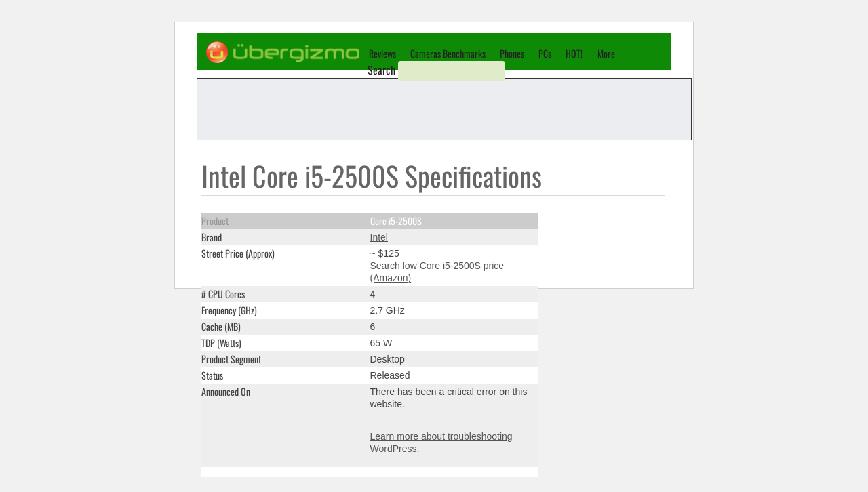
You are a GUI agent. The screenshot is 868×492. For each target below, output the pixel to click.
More (606, 53)
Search (381, 70)
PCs (545, 53)
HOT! (574, 53)
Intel (379, 237)
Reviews (382, 53)
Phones (512, 53)
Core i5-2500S (396, 221)
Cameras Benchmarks (448, 53)
